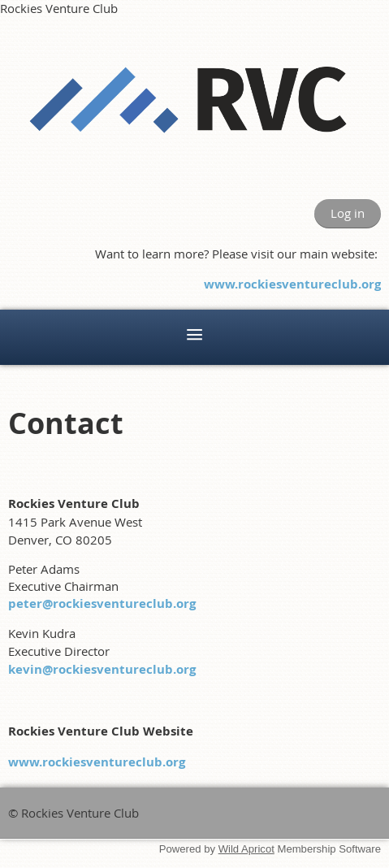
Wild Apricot (246, 849)
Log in (348, 213)
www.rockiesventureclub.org (292, 284)
